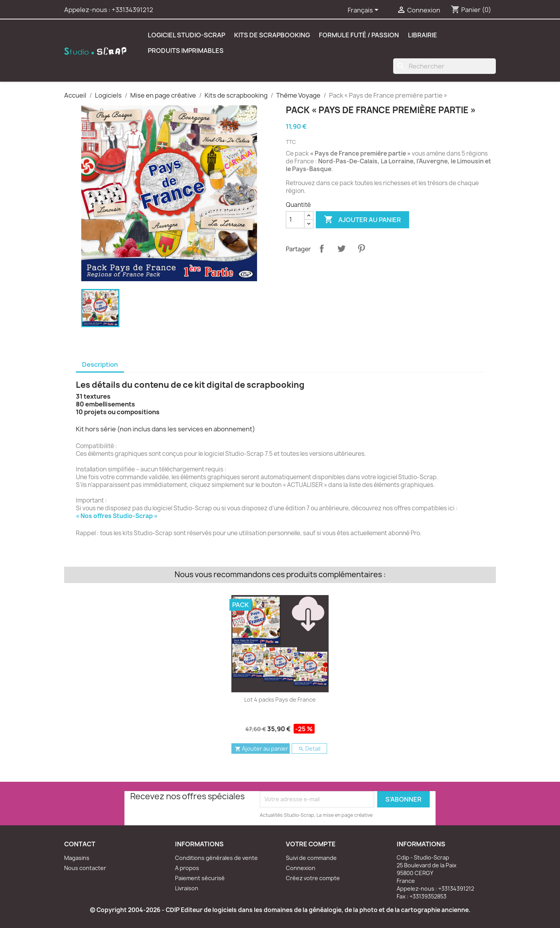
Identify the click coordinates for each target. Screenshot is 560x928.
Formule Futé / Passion (359, 35)
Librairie (423, 35)
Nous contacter (85, 868)
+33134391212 (132, 10)
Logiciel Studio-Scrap (186, 35)
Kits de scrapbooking (272, 35)
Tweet (341, 249)
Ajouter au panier (362, 220)
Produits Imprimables (186, 51)
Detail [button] (309, 749)
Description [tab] (100, 364)
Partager (322, 249)
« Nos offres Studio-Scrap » (117, 516)
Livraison (187, 888)
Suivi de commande (311, 858)
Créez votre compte (313, 878)
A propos (187, 868)
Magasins (77, 858)
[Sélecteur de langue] (364, 11)
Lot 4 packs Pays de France (280, 700)
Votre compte (311, 844)
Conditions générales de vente (216, 858)
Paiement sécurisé (200, 878)
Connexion (301, 868)
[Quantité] (295, 220)
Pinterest (361, 249)
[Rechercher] (444, 66)
